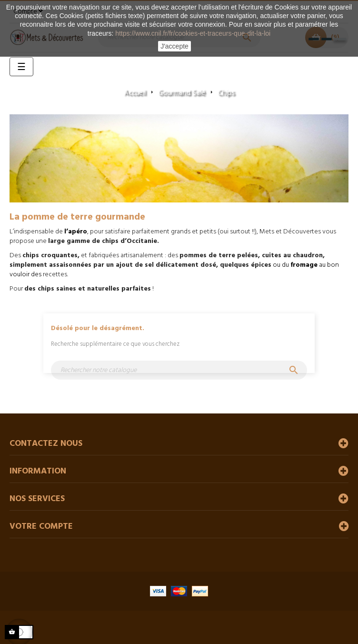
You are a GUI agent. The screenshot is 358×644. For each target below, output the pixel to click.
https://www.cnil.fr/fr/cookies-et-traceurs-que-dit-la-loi (193, 33)
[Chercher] (179, 370)
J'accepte (174, 46)
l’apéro (76, 232)
